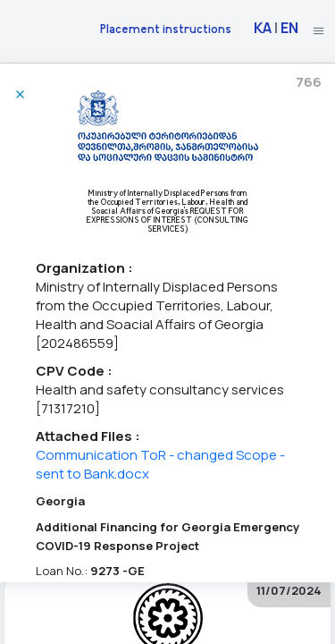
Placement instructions (166, 28)
